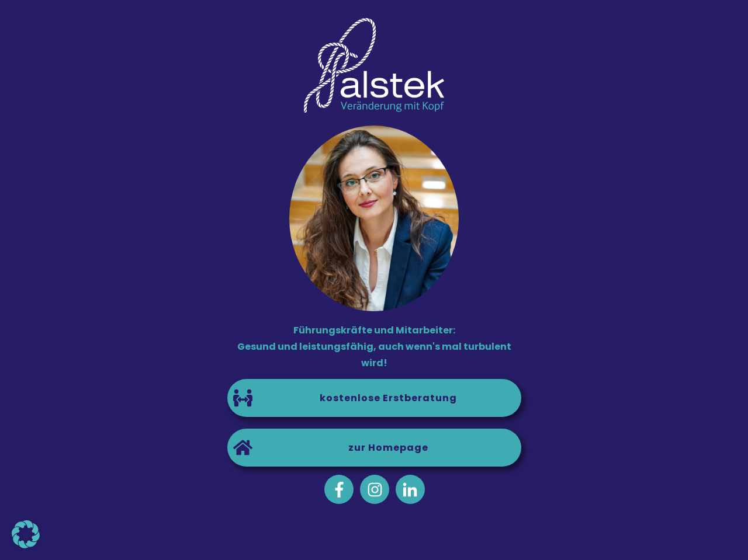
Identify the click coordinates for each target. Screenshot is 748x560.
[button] (26, 534)
